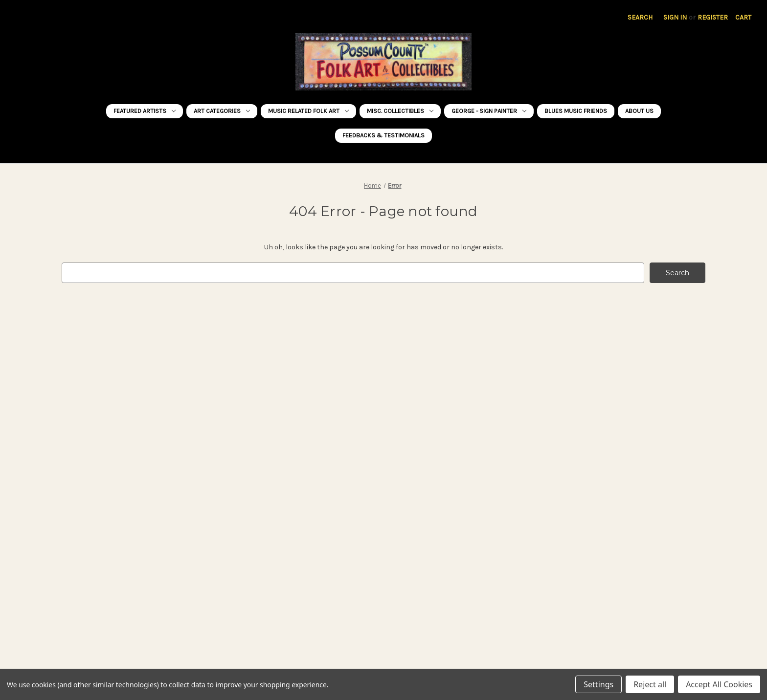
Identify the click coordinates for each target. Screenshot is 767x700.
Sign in (675, 17)
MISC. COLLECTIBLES (400, 111)
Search (640, 17)
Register (713, 17)
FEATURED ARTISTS (145, 111)
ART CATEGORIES (222, 111)
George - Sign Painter (489, 111)
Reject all (650, 684)
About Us (639, 111)
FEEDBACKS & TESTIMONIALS (383, 135)
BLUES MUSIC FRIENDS (576, 111)
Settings (598, 684)
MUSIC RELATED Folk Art (308, 111)
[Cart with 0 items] (743, 17)
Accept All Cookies (719, 684)
